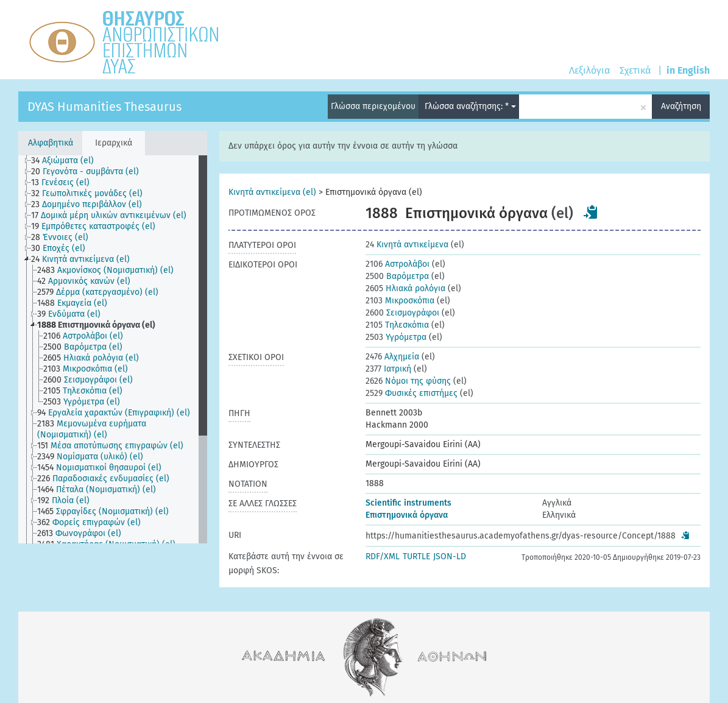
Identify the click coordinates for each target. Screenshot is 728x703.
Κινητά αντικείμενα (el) (272, 192)
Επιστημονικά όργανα (407, 515)
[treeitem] (68, 161)
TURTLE (416, 556)
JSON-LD (450, 556)
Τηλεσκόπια (397, 325)
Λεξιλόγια (589, 70)
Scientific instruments (408, 503)
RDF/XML (383, 556)
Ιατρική (388, 369)
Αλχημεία (392, 357)
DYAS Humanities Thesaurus (104, 107)
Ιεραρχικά (114, 143)
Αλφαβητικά (51, 143)
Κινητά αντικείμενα (407, 245)
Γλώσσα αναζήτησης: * (470, 106)
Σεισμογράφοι (402, 313)
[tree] (113, 349)
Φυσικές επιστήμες (412, 393)
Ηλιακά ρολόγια (405, 288)
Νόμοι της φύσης (408, 381)
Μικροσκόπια (400, 301)
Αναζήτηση (681, 106)
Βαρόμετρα (397, 276)
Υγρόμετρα (396, 337)
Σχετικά (635, 70)
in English (688, 70)
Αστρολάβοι (398, 264)
